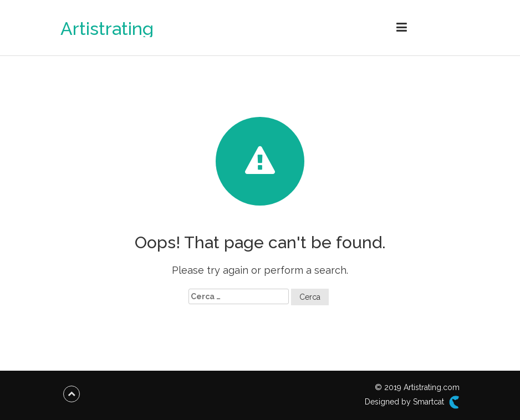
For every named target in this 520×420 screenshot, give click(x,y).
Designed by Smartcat (412, 402)
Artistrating (107, 29)
